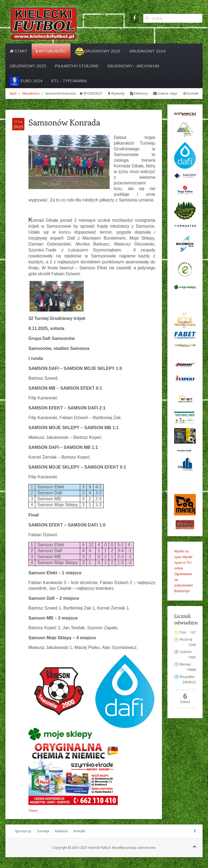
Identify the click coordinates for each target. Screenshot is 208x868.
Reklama (61, 831)
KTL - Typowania (69, 81)
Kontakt (191, 93)
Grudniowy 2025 (28, 66)
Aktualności (51, 51)
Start (19, 51)
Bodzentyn (182, 591)
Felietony (139, 93)
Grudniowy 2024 (147, 51)
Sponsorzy (23, 831)
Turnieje (43, 831)
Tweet (33, 811)
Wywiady (116, 93)
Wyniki (187, 557)
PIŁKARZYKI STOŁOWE (77, 66)
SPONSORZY (91, 93)
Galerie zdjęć (165, 93)
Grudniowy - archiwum (133, 66)
